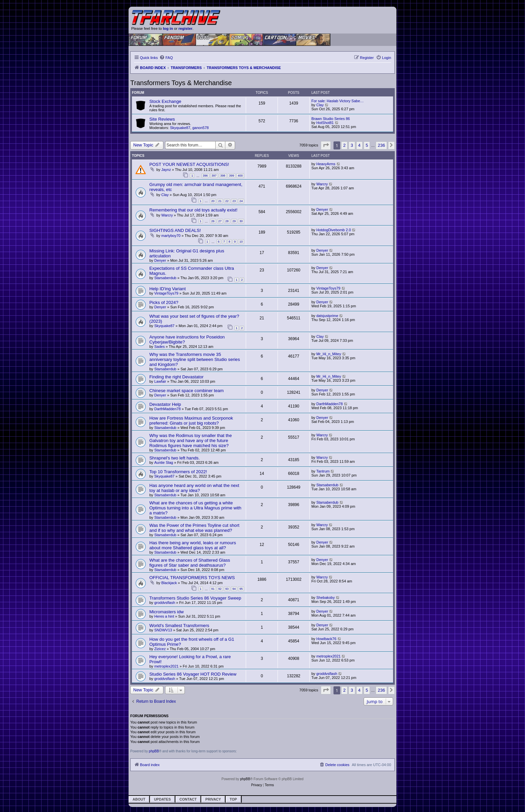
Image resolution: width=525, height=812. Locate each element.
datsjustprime (327, 316)
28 (227, 221)
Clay (320, 105)
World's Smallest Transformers (179, 626)
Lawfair (160, 381)
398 (223, 176)
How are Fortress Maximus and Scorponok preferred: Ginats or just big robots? (191, 421)
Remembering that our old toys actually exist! (193, 210)
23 (234, 201)
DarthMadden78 (168, 409)
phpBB (154, 751)
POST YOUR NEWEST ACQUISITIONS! (189, 164)
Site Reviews (162, 119)
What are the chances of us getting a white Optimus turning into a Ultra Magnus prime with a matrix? (195, 508)
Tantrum (323, 471)
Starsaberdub (165, 278)
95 (241, 589)
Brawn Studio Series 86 (331, 119)
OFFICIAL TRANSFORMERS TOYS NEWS (192, 578)
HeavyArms (326, 164)
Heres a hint (164, 616)
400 (240, 176)
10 (241, 242)
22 (227, 201)
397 (214, 176)
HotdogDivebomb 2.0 (334, 230)
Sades (160, 347)
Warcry (322, 184)
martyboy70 (171, 236)
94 (234, 589)
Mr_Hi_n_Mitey (329, 354)
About (139, 799)
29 (234, 221)
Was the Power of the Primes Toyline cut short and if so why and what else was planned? (194, 528)
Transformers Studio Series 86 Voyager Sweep (195, 598)
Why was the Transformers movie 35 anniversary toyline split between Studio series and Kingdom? (195, 359)
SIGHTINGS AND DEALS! (175, 230)
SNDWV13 (163, 630)
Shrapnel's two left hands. (175, 458)
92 (220, 589)
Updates (162, 799)
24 (241, 201)
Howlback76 (326, 639)
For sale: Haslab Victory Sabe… (337, 101)
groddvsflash (165, 603)
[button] (326, 145)
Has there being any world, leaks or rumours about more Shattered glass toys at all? (193, 545)
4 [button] (359, 145)
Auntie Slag (164, 462)
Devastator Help (165, 404)
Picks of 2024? (164, 302)
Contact (188, 799)
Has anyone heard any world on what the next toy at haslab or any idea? (194, 488)
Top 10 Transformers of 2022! (178, 472)
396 (205, 176)
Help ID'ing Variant (168, 289)
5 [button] (367, 145)
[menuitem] (166, 58)
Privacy (213, 799)
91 (213, 589)
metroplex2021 (167, 666)
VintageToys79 (166, 293)
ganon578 (200, 128)
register (185, 28)
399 (232, 176)
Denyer (322, 209)
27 (220, 221)
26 (213, 221)
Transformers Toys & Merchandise (181, 83)
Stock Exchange (165, 101)
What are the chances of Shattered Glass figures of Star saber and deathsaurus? (190, 563)
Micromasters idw (167, 612)
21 (220, 201)
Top (233, 799)
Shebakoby (326, 598)
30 (241, 221)
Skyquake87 (180, 128)
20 (213, 201)
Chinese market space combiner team (186, 391)
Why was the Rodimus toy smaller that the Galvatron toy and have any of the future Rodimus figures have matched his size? (191, 441)
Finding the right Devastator (176, 377)
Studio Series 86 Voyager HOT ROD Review (193, 674)
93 (227, 589)
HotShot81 (325, 123)
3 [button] (352, 145)
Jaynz (166, 170)
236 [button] (381, 145)
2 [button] (344, 145)
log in (168, 28)
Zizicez (160, 649)
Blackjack (169, 583)
